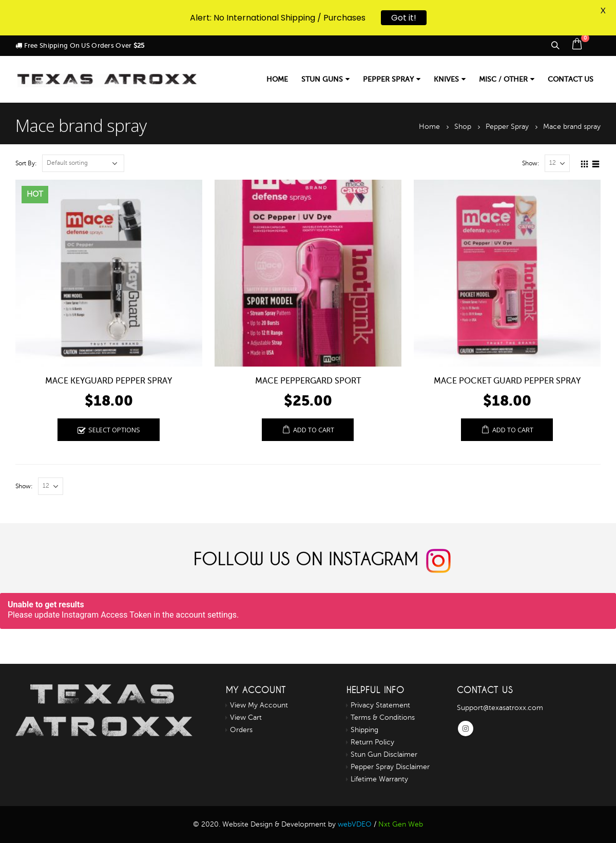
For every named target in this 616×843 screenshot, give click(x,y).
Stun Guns (322, 79)
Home (277, 79)
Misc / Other (503, 79)
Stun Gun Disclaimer (384, 754)
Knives (446, 79)
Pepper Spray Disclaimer (390, 767)
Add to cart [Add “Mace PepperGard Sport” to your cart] (314, 430)
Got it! (404, 17)
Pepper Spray (388, 79)
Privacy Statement (380, 705)
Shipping (364, 730)
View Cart (246, 717)
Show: (531, 163)
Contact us (571, 79)
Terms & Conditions (383, 717)
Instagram (466, 729)
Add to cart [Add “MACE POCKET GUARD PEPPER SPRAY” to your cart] (513, 430)
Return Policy (372, 742)
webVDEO (355, 824)
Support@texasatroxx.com (500, 708)
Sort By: (26, 163)
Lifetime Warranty (379, 779)
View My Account (259, 705)
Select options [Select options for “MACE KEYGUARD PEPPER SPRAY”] (114, 430)
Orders (241, 730)
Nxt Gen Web (401, 824)
